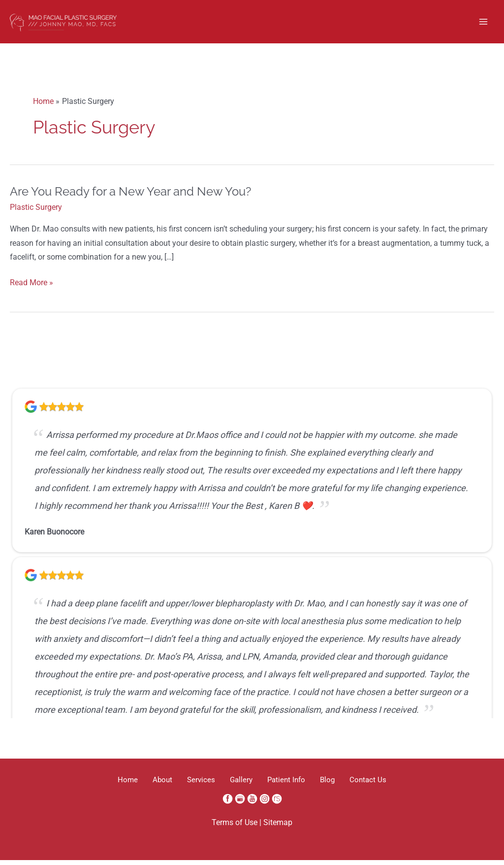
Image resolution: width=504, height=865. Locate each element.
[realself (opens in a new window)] (277, 803)
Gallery (241, 785)
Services (196, 785)
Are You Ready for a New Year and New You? (130, 197)
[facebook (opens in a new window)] (229, 803)
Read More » (31, 288)
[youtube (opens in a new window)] (253, 803)
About (153, 785)
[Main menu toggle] (484, 24)
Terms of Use (235, 828)
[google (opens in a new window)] (241, 803)
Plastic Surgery (36, 212)
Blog (337, 785)
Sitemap (278, 828)
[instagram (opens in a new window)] (266, 803)
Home (113, 785)
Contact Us (383, 785)
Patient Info (291, 785)
